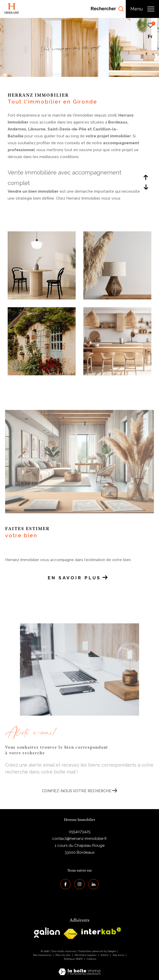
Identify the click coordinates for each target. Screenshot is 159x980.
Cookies (91, 959)
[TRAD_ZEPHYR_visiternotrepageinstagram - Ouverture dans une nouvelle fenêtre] (79, 884)
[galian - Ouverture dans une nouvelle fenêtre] (47, 933)
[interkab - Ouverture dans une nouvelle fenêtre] (101, 931)
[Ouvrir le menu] (142, 9)
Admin (105, 955)
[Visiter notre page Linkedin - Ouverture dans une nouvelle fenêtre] (94, 884)
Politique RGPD (73, 959)
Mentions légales (86, 955)
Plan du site (63, 955)
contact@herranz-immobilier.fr (79, 839)
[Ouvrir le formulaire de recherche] (107, 9)
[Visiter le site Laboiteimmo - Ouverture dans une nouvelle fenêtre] (79, 968)
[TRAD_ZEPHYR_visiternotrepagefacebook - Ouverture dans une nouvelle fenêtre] (65, 884)
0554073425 (79, 832)
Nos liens (119, 955)
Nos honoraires (42, 955)
